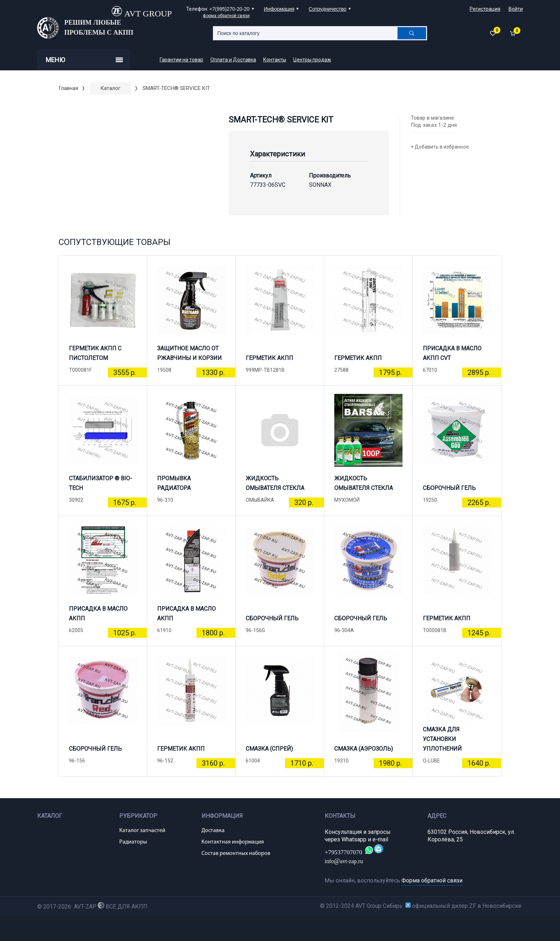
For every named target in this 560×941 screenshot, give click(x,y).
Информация (279, 9)
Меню (84, 60)
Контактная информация (233, 842)
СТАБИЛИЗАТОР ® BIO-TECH (101, 483)
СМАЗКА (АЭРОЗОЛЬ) (364, 749)
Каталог (110, 88)
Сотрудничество (327, 9)
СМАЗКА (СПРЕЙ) (269, 749)
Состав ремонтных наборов (236, 854)
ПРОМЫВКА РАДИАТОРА (174, 483)
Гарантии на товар (181, 60)
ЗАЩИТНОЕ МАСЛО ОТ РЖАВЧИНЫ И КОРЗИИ (189, 353)
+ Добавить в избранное (440, 147)
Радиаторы (133, 842)
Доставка (213, 831)
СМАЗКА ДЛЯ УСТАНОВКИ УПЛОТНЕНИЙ (442, 742)
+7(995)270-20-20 (229, 9)
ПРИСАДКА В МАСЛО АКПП (98, 614)
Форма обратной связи (432, 880)
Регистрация (485, 9)
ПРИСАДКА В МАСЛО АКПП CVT (452, 353)
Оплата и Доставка (233, 60)
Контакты (275, 60)
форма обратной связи (226, 16)
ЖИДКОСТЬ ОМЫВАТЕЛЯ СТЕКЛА (275, 483)
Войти (516, 9)
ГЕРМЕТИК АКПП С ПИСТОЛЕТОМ (95, 353)
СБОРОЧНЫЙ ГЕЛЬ (449, 488)
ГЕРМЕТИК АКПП (269, 358)
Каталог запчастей (142, 831)
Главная (68, 88)
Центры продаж (312, 60)
